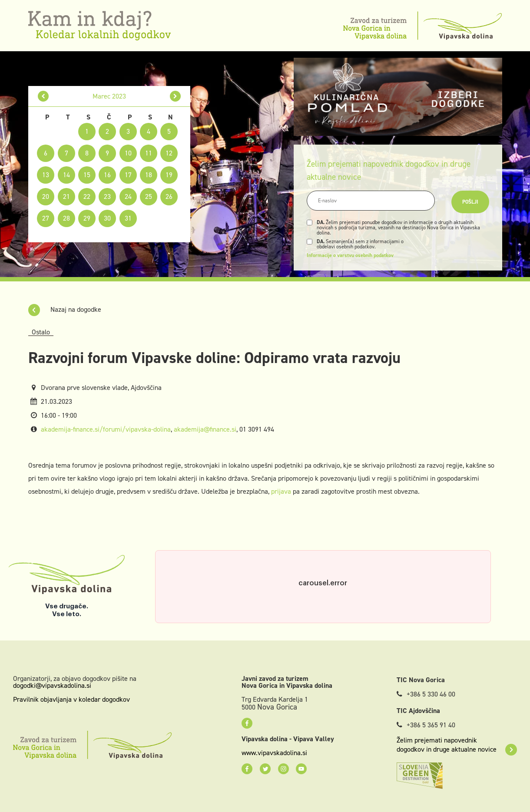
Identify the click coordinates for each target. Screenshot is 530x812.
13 (46, 175)
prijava (281, 491)
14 (66, 175)
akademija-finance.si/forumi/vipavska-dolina (106, 429)
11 (149, 153)
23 (107, 196)
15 (87, 175)
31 (128, 218)
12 (169, 153)
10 (128, 153)
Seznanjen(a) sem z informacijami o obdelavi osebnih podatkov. (360, 244)
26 (169, 196)
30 (107, 218)
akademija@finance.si (205, 429)
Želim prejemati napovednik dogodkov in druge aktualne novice (457, 745)
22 (87, 196)
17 (128, 175)
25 (149, 196)
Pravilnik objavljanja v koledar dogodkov (71, 699)
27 (46, 218)
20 (46, 196)
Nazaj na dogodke (65, 309)
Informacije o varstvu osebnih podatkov (350, 255)
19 (169, 175)
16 (107, 175)
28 (66, 218)
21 (66, 196)
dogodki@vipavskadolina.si (52, 685)
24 (128, 196)
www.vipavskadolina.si (274, 753)
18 (149, 175)
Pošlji (470, 202)
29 (87, 218)
